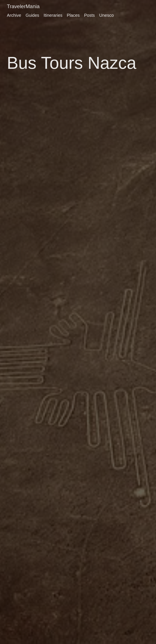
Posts (89, 15)
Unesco (106, 15)
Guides (32, 15)
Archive (14, 15)
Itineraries (53, 15)
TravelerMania (23, 6)
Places (73, 15)
